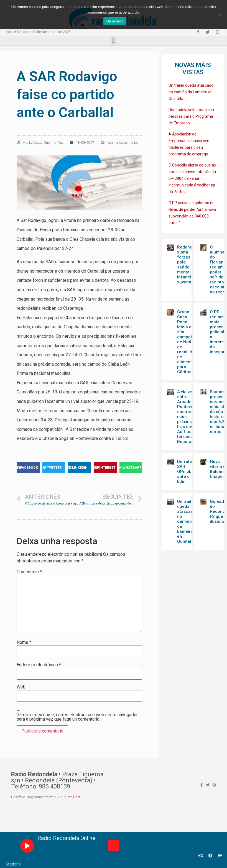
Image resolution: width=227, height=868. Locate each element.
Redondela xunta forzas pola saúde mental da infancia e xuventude (188, 265)
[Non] (220, 15)
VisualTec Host (69, 797)
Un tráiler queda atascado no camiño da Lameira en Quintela (191, 92)
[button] (113, 41)
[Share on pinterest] (105, 468)
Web (21, 687)
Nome (24, 642)
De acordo (115, 21)
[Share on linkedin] (79, 468)
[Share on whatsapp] (131, 468)
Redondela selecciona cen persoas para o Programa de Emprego (191, 116)
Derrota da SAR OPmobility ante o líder (188, 472)
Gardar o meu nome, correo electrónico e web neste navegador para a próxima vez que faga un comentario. (77, 717)
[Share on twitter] (54, 468)
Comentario (29, 572)
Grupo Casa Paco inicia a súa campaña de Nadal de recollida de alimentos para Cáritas (187, 342)
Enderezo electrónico (39, 665)
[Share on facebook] (28, 468)
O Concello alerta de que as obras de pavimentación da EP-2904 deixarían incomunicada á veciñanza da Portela (192, 178)
